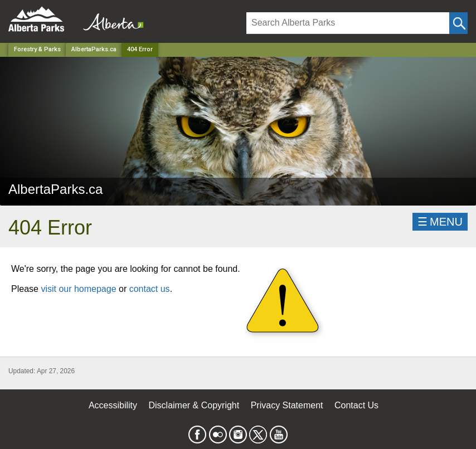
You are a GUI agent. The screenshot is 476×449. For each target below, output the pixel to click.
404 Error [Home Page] (140, 49)
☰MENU (440, 222)
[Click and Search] (458, 23)
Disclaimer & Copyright (194, 405)
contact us (150, 289)
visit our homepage (78, 289)
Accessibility (113, 405)
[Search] (348, 23)
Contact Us (356, 405)
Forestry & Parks (37, 49)
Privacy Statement (287, 405)
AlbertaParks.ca (94, 49)
